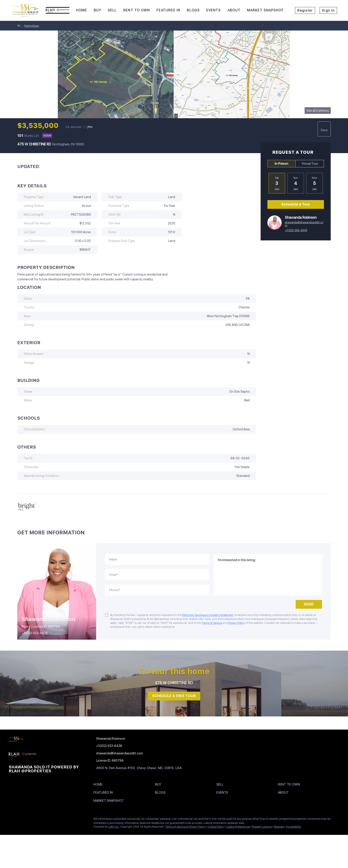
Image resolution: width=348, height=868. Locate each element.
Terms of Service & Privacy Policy (185, 827)
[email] (157, 575)
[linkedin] (21, 820)
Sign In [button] (328, 10)
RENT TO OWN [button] (137, 10)
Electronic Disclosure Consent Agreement (208, 615)
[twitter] (30, 820)
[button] (99, 785)
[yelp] (38, 820)
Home (81, 10)
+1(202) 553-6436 (296, 230)
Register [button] (305, 10)
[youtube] (56, 820)
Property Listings (262, 827)
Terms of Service (212, 623)
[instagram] (47, 820)
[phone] (157, 590)
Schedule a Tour (296, 204)
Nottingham (32, 26)
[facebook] (12, 820)
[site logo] (46, 740)
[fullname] (157, 559)
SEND (309, 604)
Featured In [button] (168, 10)
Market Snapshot (266, 10)
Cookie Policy (216, 827)
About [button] (234, 10)
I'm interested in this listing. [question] (268, 575)
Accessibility (293, 827)
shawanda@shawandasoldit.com (304, 224)
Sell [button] (112, 10)
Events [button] (214, 10)
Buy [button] (97, 10)
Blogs (193, 10)
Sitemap (279, 827)
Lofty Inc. (114, 827)
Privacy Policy (237, 623)
